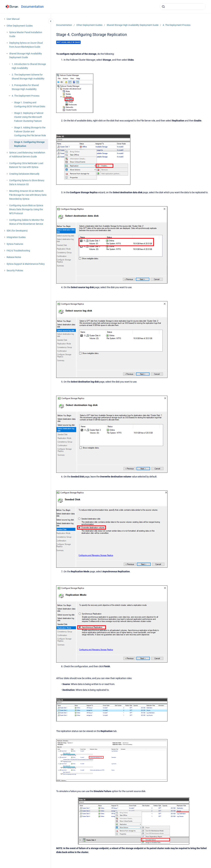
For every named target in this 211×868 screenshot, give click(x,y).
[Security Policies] (5, 270)
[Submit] (163, 7)
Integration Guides (16, 237)
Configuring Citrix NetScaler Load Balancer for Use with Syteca (26, 165)
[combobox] (183, 7)
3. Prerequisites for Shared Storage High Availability (25, 87)
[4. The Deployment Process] (10, 96)
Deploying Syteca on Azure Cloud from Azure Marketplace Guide (26, 45)
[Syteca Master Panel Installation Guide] (7, 32)
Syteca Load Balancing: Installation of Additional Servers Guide (27, 155)
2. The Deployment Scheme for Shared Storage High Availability (28, 77)
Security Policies (15, 270)
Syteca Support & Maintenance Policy (26, 264)
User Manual (13, 19)
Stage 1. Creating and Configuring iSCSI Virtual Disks (30, 104)
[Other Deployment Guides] (5, 26)
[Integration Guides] (5, 237)
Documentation (32, 7)
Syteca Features (15, 244)
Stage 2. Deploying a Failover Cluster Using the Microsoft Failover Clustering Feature (29, 117)
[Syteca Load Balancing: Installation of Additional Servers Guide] (7, 153)
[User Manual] (5, 19)
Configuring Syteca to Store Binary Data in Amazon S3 (27, 182)
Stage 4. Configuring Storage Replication (29, 144)
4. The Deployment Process (26, 96)
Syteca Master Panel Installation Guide (26, 34)
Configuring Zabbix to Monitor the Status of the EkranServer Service (26, 222)
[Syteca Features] (5, 244)
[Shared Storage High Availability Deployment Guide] (7, 54)
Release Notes (14, 257)
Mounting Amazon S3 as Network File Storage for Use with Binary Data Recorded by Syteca (28, 195)
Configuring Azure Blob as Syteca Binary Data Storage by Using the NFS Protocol (26, 209)
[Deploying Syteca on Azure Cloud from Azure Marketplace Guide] (7, 43)
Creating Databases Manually (24, 174)
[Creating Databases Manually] (7, 174)
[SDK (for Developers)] (5, 231)
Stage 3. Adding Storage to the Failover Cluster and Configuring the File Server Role (30, 131)
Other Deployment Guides (20, 26)
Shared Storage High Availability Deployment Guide (26, 56)
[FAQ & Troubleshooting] (5, 251)
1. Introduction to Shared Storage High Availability (29, 66)
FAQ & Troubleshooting (18, 251)
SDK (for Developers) (17, 231)
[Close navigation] (51, 21)
